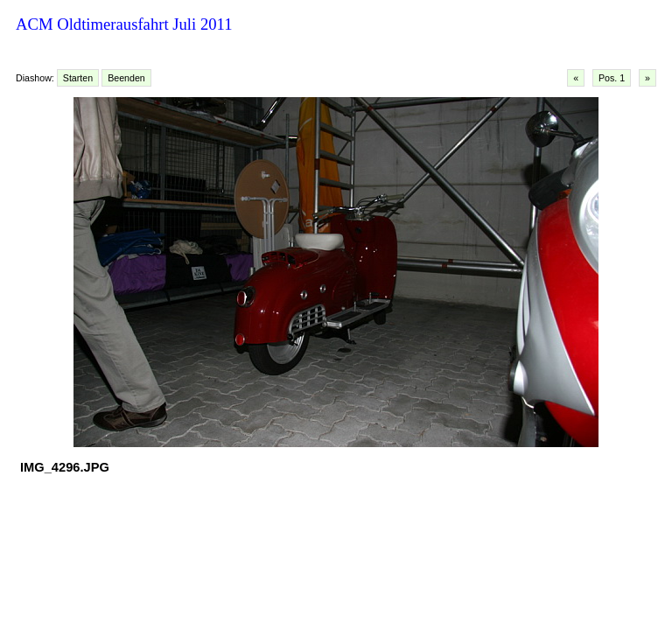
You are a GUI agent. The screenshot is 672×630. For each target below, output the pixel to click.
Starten (78, 78)
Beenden (126, 78)
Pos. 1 (612, 78)
